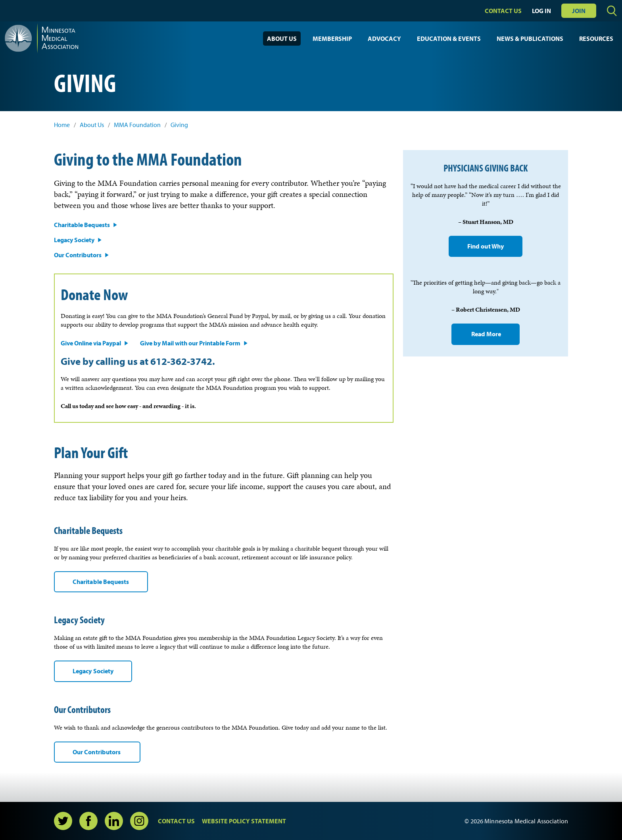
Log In (541, 11)
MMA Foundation (137, 125)
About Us (282, 39)
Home (62, 125)
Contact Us (503, 11)
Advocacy (384, 39)
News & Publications (530, 39)
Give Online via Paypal (91, 343)
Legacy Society (74, 240)
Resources (596, 39)
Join (579, 11)
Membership (332, 39)
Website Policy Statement (244, 821)
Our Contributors (78, 255)
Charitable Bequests (82, 225)
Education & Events (449, 39)
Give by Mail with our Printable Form (190, 343)
